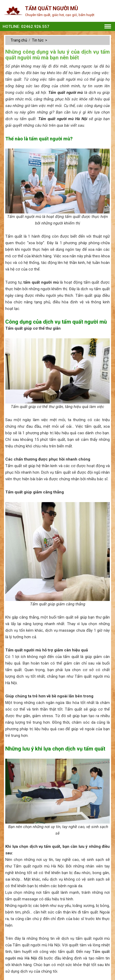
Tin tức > (40, 40)
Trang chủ (19, 40)
